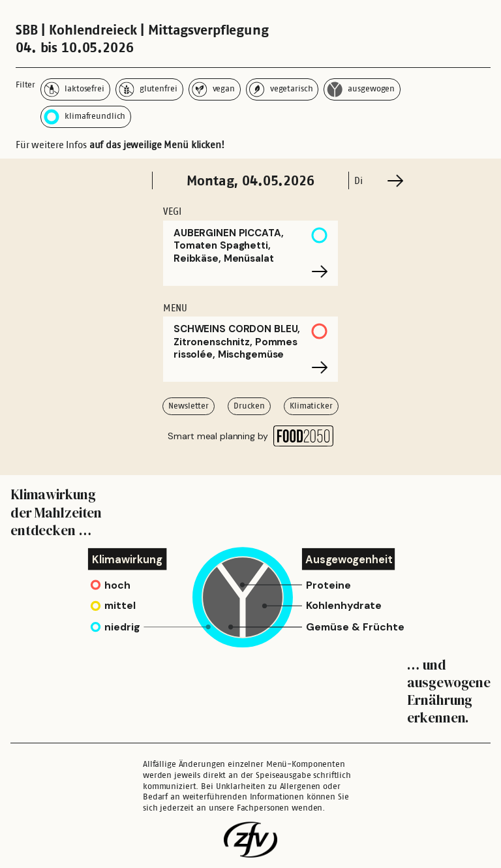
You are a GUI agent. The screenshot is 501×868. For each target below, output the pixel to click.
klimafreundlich (84, 117)
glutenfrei (148, 89)
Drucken (249, 406)
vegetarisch (281, 89)
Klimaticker (311, 406)
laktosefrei (74, 89)
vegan (213, 89)
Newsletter (189, 406)
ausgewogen (361, 89)
